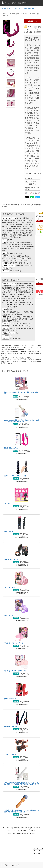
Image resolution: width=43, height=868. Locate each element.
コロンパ (7, 504)
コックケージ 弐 (10, 587)
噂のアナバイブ (9, 531)
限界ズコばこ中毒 (10, 699)
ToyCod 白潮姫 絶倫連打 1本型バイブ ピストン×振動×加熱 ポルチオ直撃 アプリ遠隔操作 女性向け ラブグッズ (22, 784)
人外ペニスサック (10, 754)
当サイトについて (13, 830)
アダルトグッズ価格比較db (15, 3)
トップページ (7, 828)
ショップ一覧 (36, 828)
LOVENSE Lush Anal (11, 448)
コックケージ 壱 (10, 615)
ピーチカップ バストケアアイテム (15, 671)
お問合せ (32, 830)
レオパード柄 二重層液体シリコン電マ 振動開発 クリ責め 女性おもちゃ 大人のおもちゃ (22, 811)
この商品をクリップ (33, 174)
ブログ (16, 828)
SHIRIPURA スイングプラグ (13, 559)
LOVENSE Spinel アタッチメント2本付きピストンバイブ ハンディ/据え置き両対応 (22, 421)
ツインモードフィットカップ (14, 643)
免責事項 (24, 830)
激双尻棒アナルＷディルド (13, 727)
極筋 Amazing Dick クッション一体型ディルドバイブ (21, 393)
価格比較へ (32, 21)
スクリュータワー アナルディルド (15, 476)
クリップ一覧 (25, 828)
